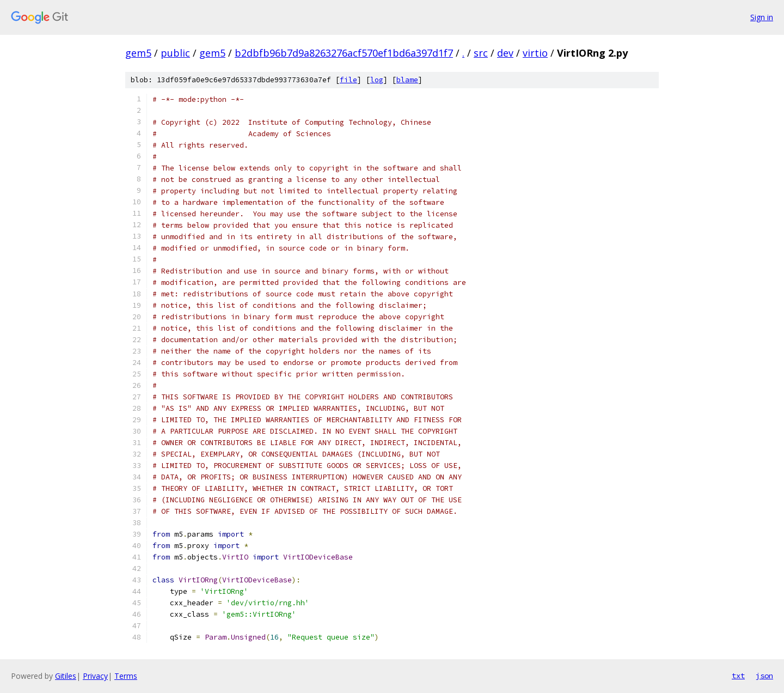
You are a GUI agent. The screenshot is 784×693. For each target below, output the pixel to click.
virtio (535, 53)
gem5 (138, 53)
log (377, 80)
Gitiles (66, 676)
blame (407, 80)
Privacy (95, 676)
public (175, 53)
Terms (126, 676)
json (764, 676)
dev (505, 53)
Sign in (762, 17)
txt (738, 676)
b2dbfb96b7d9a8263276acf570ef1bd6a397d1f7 (344, 53)
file (348, 80)
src (481, 53)
